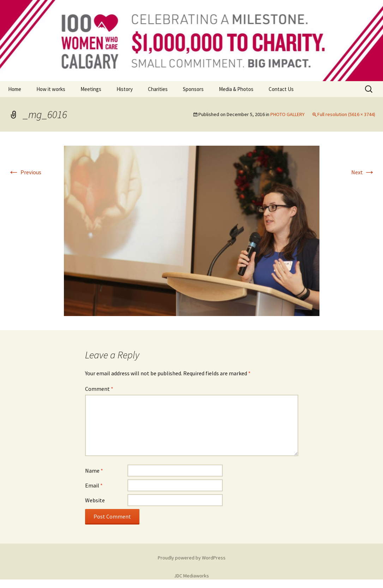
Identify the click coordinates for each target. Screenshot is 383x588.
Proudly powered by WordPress (192, 558)
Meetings (91, 89)
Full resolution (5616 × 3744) (346, 114)
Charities (158, 89)
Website (95, 500)
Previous (25, 172)
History (125, 89)
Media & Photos (236, 89)
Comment (99, 389)
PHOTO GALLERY (288, 114)
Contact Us (281, 89)
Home (15, 89)
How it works (51, 89)
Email (94, 485)
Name (94, 471)
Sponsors (193, 89)
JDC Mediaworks (191, 576)
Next (363, 172)
